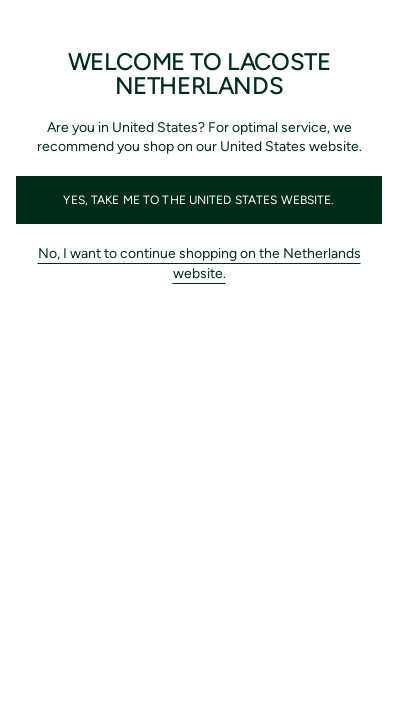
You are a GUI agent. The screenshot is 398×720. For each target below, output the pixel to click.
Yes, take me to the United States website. (198, 200)
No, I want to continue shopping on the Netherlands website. (199, 263)
